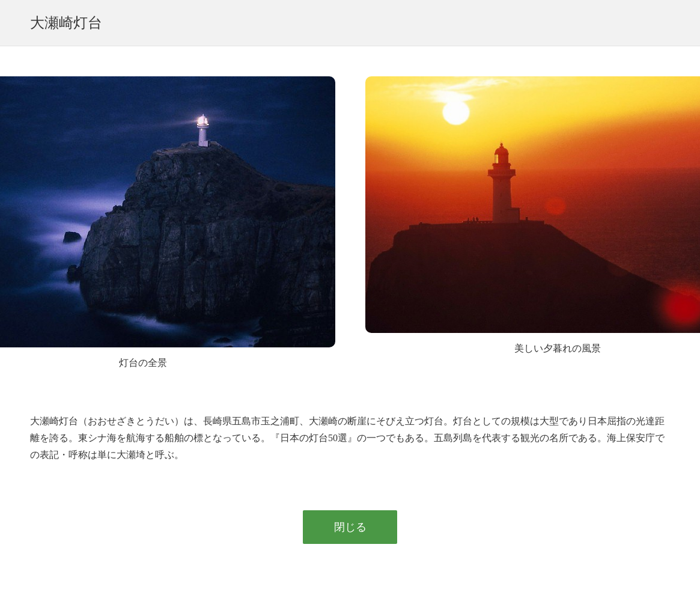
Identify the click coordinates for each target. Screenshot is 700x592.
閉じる (350, 527)
